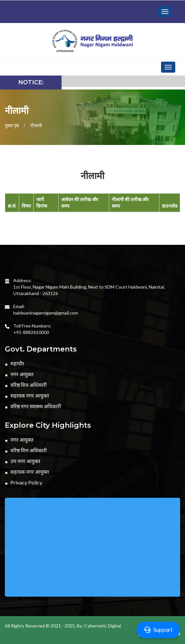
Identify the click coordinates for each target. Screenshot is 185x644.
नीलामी (36, 125)
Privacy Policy (23, 482)
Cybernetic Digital (103, 626)
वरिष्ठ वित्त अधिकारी (26, 385)
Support (158, 630)
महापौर (15, 363)
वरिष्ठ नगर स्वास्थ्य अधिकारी (33, 406)
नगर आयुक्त (19, 374)
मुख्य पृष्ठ (12, 125)
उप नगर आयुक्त (23, 461)
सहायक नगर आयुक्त (27, 395)
